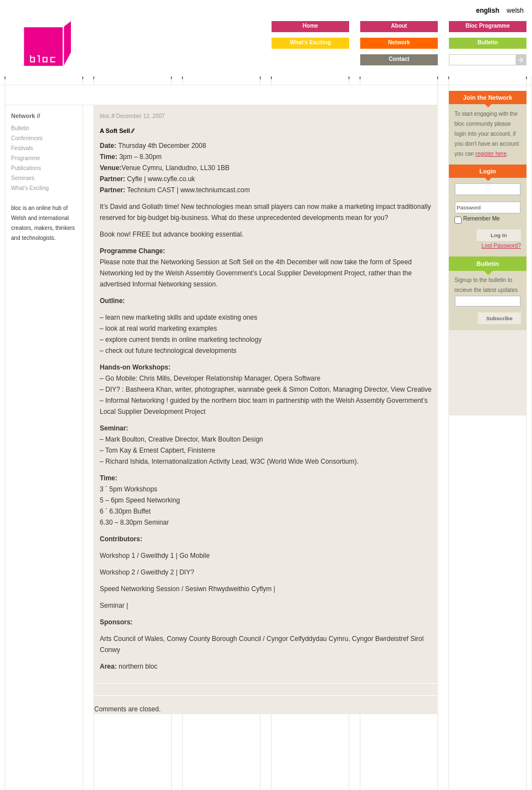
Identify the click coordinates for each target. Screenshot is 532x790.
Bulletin (20, 128)
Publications (26, 168)
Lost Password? (501, 246)
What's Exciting (30, 188)
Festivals (22, 148)
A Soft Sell (117, 131)
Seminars (23, 178)
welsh (515, 11)
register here (491, 154)
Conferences (27, 138)
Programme (25, 158)
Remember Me (477, 219)
